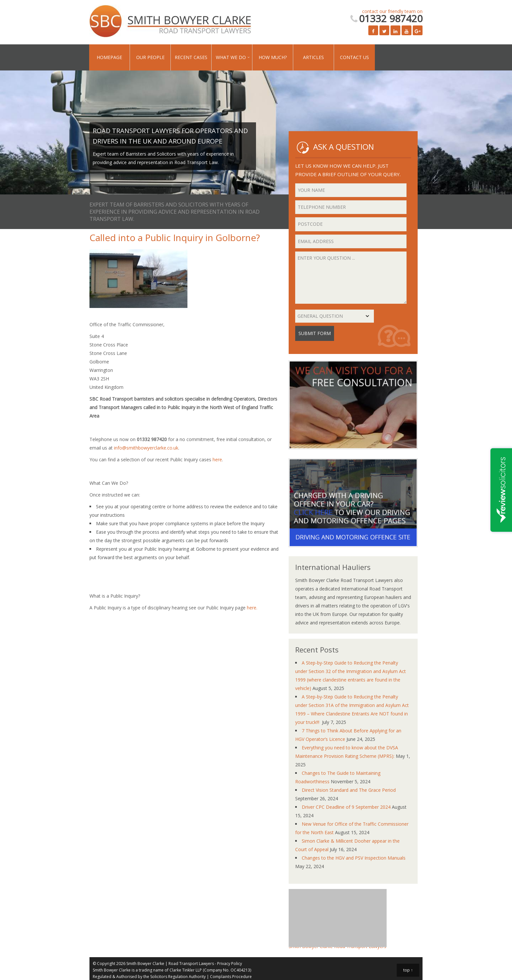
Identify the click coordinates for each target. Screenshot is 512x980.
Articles (313, 57)
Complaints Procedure (231, 977)
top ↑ (408, 970)
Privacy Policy (230, 964)
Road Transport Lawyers (191, 964)
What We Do (231, 57)
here (217, 459)
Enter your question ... (351, 278)
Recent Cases (191, 57)
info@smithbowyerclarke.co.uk (146, 448)
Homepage (109, 57)
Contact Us (354, 57)
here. (252, 608)
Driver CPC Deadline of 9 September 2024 (346, 807)
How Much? (273, 57)
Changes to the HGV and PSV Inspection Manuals (354, 858)
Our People (150, 57)
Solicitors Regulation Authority (178, 977)
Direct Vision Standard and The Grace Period (349, 790)
